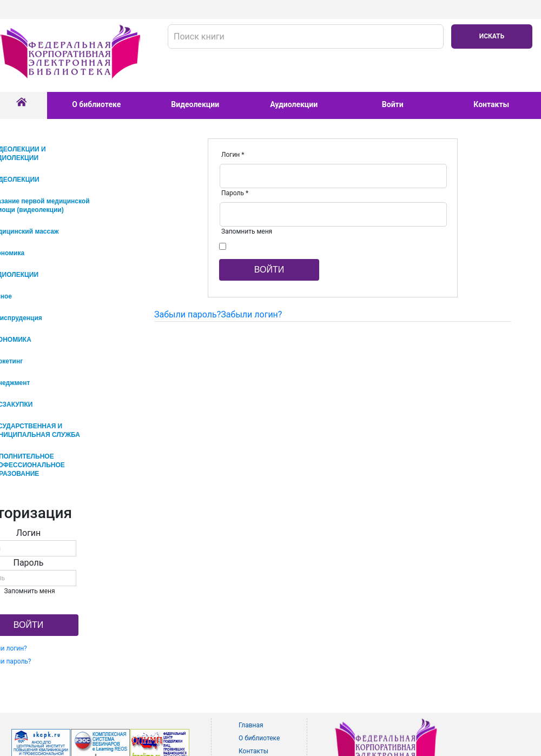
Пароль (235, 193)
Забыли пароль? (187, 314)
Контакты (491, 104)
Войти (393, 104)
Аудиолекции (294, 104)
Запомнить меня (247, 231)
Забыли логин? (251, 314)
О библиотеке (96, 104)
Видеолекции (195, 104)
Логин (233, 155)
